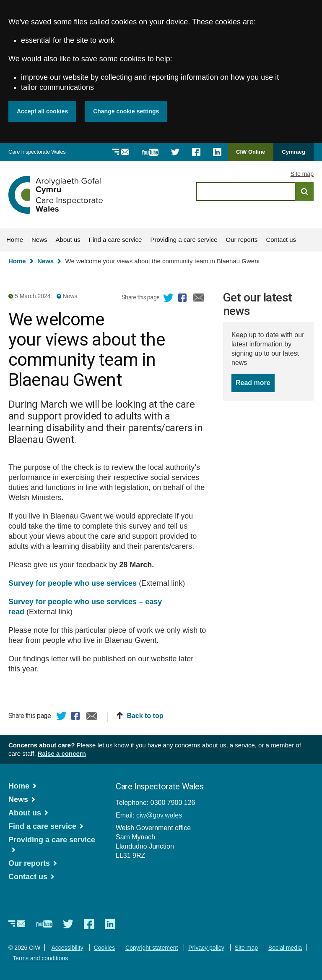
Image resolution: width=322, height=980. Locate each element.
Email (199, 299)
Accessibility (67, 948)
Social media (285, 948)
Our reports (242, 240)
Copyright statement (152, 948)
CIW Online (251, 155)
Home (15, 240)
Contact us (281, 240)
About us (68, 240)
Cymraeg (293, 152)
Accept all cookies (42, 111)
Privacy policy (206, 948)
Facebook (184, 299)
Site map (302, 174)
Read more (255, 382)
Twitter (169, 299)
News (39, 240)
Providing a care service (184, 240)
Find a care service (116, 240)
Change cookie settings (126, 111)
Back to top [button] (145, 716)
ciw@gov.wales (159, 815)
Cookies (105, 948)
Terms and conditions (40, 958)
